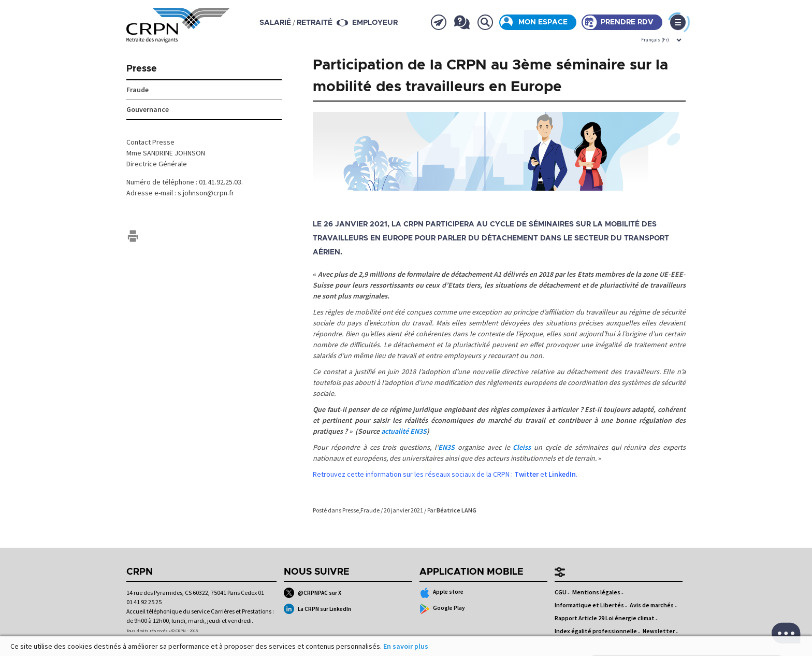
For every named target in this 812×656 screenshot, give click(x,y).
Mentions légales (596, 592)
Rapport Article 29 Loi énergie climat (605, 618)
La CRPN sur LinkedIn (317, 609)
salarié (275, 23)
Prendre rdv (627, 22)
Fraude (370, 510)
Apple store (442, 593)
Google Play (443, 609)
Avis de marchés (652, 605)
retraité (315, 23)
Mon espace (543, 22)
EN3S (446, 447)
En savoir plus (406, 646)
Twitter (526, 474)
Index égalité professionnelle (596, 631)
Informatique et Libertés (589, 605)
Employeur (375, 23)
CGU (561, 592)
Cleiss (522, 447)
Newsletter (659, 631)
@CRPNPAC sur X (313, 593)
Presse (351, 510)
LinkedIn (562, 474)
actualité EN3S (404, 431)
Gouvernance (148, 109)
